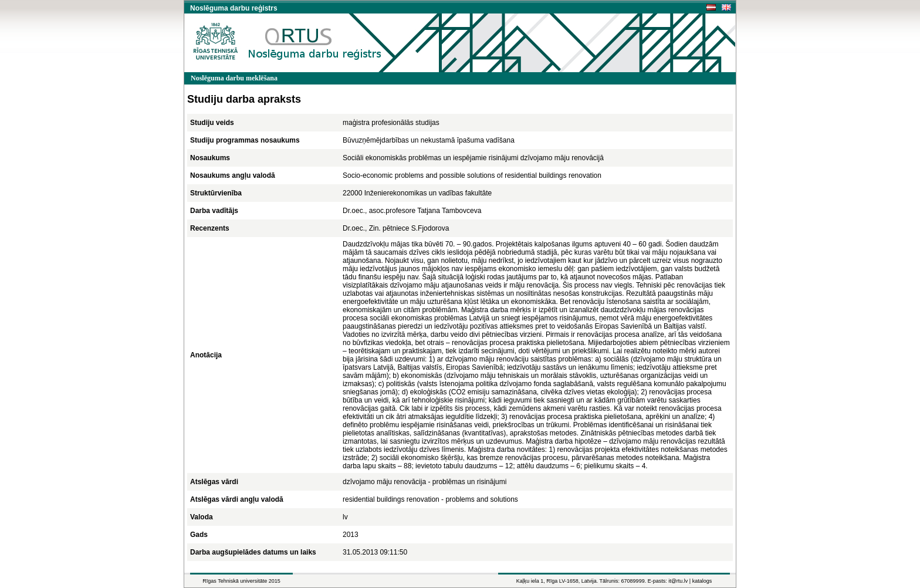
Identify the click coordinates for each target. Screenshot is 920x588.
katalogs (702, 581)
